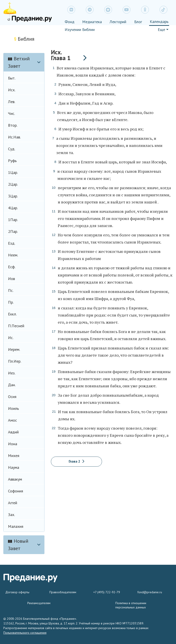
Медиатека (92, 22)
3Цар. (13, 196)
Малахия (16, 526)
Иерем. (14, 349)
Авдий (13, 432)
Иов (11, 279)
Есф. (12, 267)
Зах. (11, 515)
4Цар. (13, 208)
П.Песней (16, 326)
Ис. (11, 338)
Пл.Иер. (15, 361)
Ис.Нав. (14, 137)
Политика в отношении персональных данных (131, 605)
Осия (12, 397)
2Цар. (13, 184)
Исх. (12, 90)
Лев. (12, 102)
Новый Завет (18, 545)
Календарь (159, 21)
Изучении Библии (80, 29)
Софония (16, 491)
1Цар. (13, 172)
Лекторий (118, 22)
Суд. (12, 149)
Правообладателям (63, 592)
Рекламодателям (39, 603)
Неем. (13, 255)
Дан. (12, 385)
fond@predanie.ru (150, 592)
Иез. (12, 373)
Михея (14, 456)
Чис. (11, 113)
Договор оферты (17, 592)
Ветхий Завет (19, 62)
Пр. (11, 302)
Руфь (12, 161)
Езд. (12, 243)
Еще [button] (161, 29)
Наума (14, 467)
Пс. (11, 290)
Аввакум (15, 479)
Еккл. (12, 314)
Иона (13, 444)
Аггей (13, 503)
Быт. (12, 78)
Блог (138, 22)
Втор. (13, 125)
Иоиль (13, 408)
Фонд (70, 22)
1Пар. (13, 220)
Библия (24, 39)
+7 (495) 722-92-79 (107, 592)
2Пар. (13, 231)
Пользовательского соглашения (25, 633)
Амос (12, 420)
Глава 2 (76, 461)
